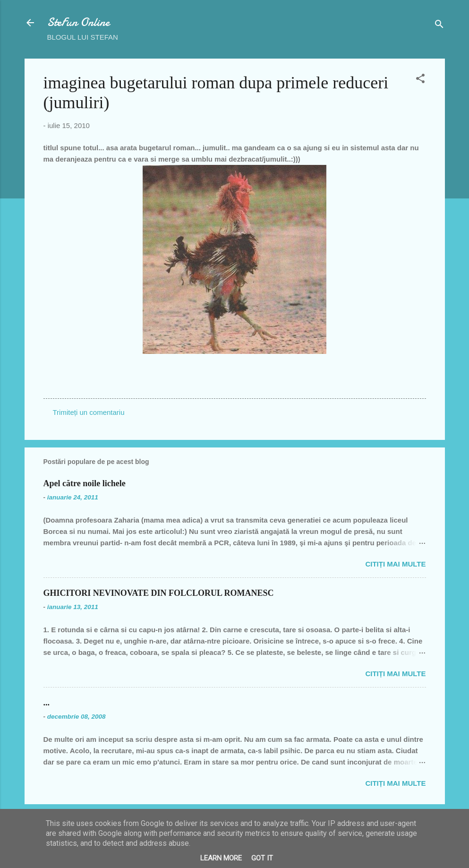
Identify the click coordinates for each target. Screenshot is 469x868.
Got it (262, 858)
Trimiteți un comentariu (89, 412)
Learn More (221, 858)
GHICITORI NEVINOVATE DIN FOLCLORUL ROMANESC (159, 593)
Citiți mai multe (395, 564)
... (47, 703)
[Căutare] (439, 26)
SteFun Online (78, 22)
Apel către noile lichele (85, 483)
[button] (420, 80)
